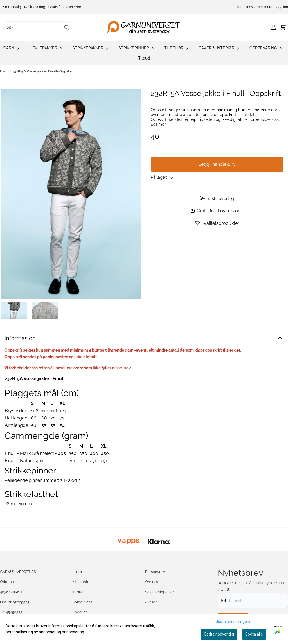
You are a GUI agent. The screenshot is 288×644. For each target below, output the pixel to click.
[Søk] (37, 27)
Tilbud (144, 58)
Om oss (151, 582)
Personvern (155, 572)
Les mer (158, 124)
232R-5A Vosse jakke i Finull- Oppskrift (43, 71)
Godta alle (254, 634)
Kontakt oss (245, 7)
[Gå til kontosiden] (274, 27)
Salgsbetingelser (160, 592)
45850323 (14, 612)
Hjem (5, 71)
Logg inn (281, 7)
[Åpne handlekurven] (283, 27)
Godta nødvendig (219, 634)
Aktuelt (151, 602)
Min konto (265, 7)
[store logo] (146, 27)
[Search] (67, 27)
